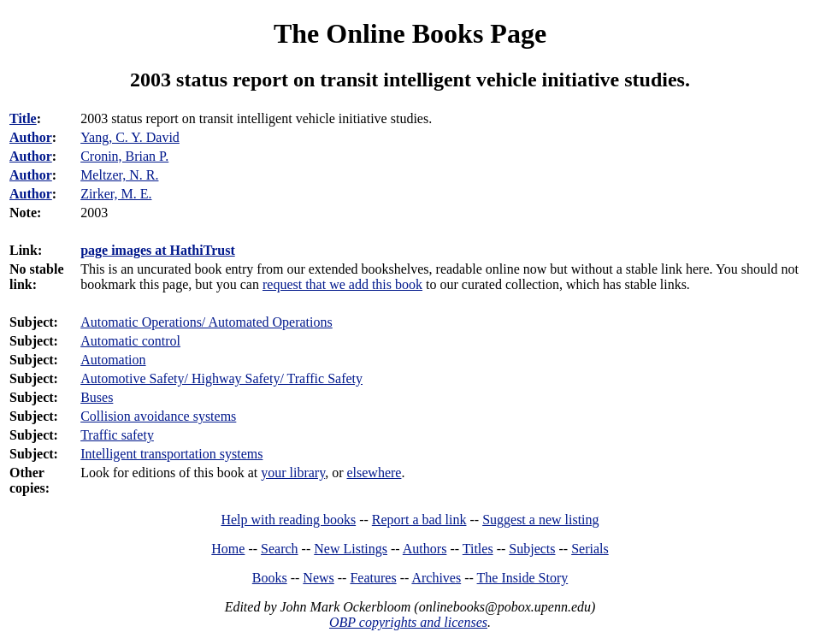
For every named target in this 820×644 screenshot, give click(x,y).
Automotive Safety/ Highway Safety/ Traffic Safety (221, 378)
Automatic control (130, 341)
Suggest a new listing (540, 520)
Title (23, 118)
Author (31, 137)
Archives (436, 578)
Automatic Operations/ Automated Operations (206, 322)
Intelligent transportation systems (171, 454)
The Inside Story (523, 578)
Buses (97, 397)
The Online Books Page (410, 33)
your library (293, 473)
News (318, 578)
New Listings (351, 549)
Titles (478, 549)
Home (228, 549)
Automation (113, 360)
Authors (425, 549)
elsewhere (374, 473)
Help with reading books (288, 520)
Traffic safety (117, 435)
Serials (590, 549)
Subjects (532, 549)
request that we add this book (342, 284)
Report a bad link (419, 520)
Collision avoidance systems (158, 416)
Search (280, 549)
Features (373, 578)
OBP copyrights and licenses (408, 622)
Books (270, 578)
